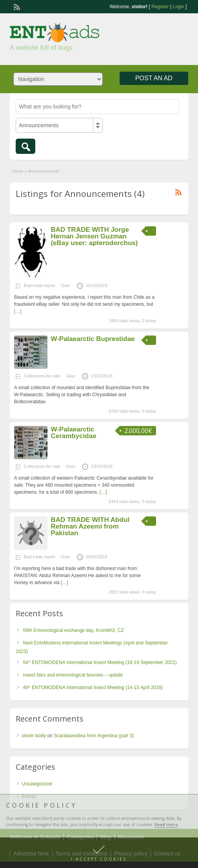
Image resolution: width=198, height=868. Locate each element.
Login (178, 7)
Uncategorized (37, 784)
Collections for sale (42, 376)
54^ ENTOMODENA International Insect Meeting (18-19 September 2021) (100, 662)
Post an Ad (154, 78)
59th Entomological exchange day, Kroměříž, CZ (74, 630)
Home (17, 171)
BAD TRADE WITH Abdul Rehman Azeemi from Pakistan (90, 526)
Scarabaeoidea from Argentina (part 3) (94, 736)
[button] (99, 853)
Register (160, 7)
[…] (18, 311)
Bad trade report (40, 285)
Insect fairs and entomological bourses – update (73, 675)
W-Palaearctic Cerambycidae (73, 433)
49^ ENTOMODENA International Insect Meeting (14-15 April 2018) (93, 688)
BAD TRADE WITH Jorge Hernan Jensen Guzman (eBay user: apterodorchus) (94, 236)
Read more (166, 825)
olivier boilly (34, 736)
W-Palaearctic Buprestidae (93, 339)
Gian (65, 285)
